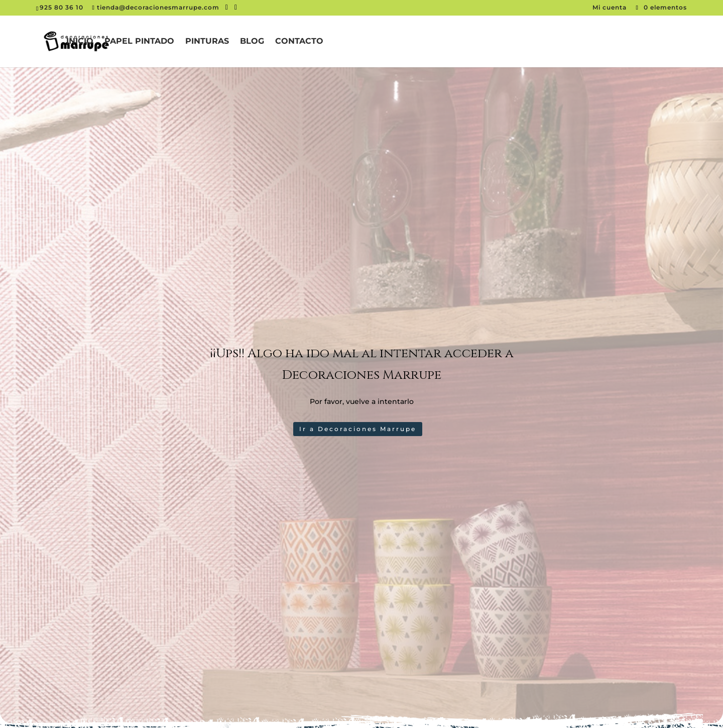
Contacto (299, 42)
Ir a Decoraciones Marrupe (358, 429)
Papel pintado (139, 42)
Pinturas (207, 42)
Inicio (80, 42)
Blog (252, 42)
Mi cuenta (611, 7)
